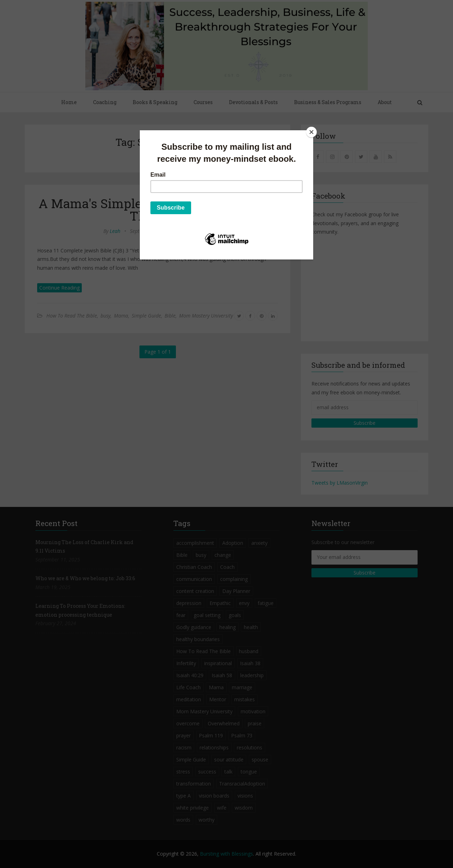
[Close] (311, 132)
